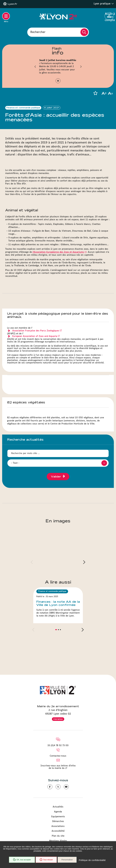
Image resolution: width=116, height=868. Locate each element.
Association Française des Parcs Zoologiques (36, 331)
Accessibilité (58, 831)
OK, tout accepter (22, 860)
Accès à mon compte (109, 16)
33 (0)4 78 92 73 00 (58, 746)
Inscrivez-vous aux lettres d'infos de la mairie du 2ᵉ (58, 767)
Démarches (58, 821)
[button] (35, 67)
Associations (58, 826)
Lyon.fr (12, 4)
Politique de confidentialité (92, 860)
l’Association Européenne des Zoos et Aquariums (58, 252)
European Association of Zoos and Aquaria (35, 336)
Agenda (58, 812)
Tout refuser (46, 860)
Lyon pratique (104, 4)
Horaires (58, 719)
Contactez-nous (58, 756)
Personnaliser (67, 860)
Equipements (58, 817)
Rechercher (38, 32)
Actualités (58, 807)
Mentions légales (58, 841)
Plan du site (58, 836)
